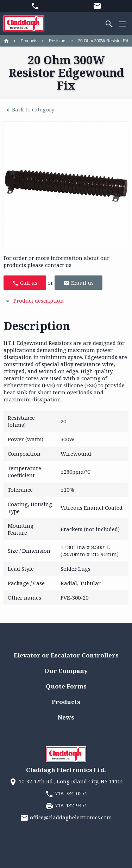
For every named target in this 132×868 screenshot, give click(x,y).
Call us (25, 283)
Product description (34, 301)
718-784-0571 (66, 793)
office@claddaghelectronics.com (66, 817)
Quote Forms (66, 686)
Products (29, 41)
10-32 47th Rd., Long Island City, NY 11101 (66, 781)
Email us (78, 283)
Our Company (66, 671)
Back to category (29, 110)
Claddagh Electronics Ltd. (66, 770)
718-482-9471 (66, 805)
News (66, 717)
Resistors (58, 41)
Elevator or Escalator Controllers (66, 655)
